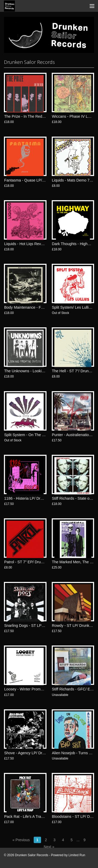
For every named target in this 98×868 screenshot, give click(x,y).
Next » (49, 847)
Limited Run (77, 855)
